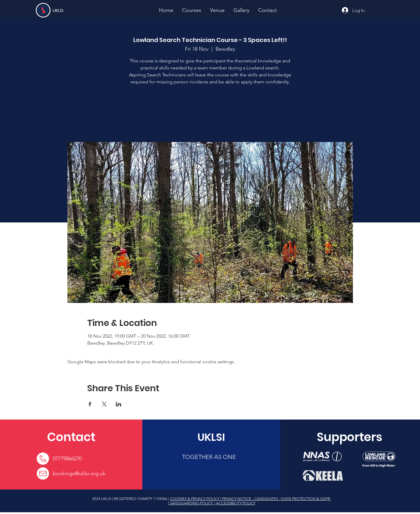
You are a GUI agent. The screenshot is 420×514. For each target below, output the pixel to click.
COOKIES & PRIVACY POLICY (195, 499)
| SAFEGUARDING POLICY (191, 503)
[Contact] (71, 437)
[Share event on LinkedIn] (119, 404)
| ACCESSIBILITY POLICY (234, 503)
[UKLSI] (74, 10)
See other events (210, 114)
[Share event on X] (104, 404)
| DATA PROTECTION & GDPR (305, 499)
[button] (192, 10)
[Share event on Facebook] (90, 404)
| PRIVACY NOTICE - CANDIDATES (250, 499)
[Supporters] (350, 437)
